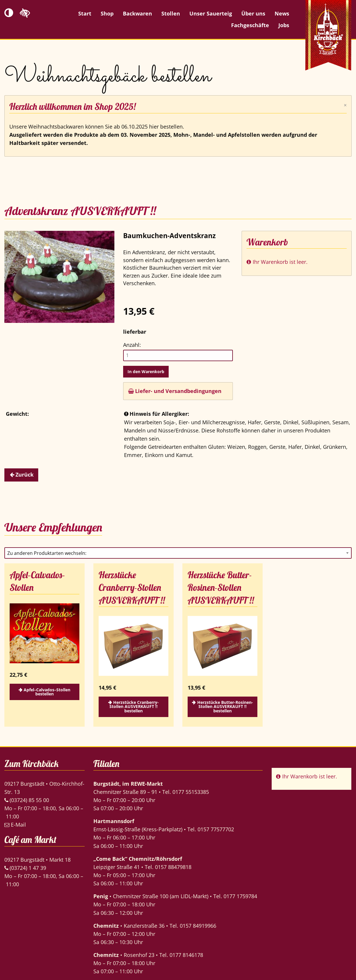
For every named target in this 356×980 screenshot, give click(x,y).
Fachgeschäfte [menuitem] (250, 25)
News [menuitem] (282, 13)
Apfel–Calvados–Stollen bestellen (47, 692)
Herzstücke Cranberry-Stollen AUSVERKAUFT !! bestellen (134, 707)
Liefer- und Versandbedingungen (175, 391)
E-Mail (15, 825)
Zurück (25, 475)
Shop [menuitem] (107, 13)
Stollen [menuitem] (171, 13)
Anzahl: (132, 345)
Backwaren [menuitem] (137, 13)
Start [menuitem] (85, 13)
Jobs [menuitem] (284, 25)
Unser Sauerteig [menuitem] (211, 13)
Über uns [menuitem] (253, 13)
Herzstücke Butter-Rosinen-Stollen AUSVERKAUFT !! (221, 588)
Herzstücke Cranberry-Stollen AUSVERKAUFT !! (132, 588)
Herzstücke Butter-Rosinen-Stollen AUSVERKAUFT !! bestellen (225, 707)
